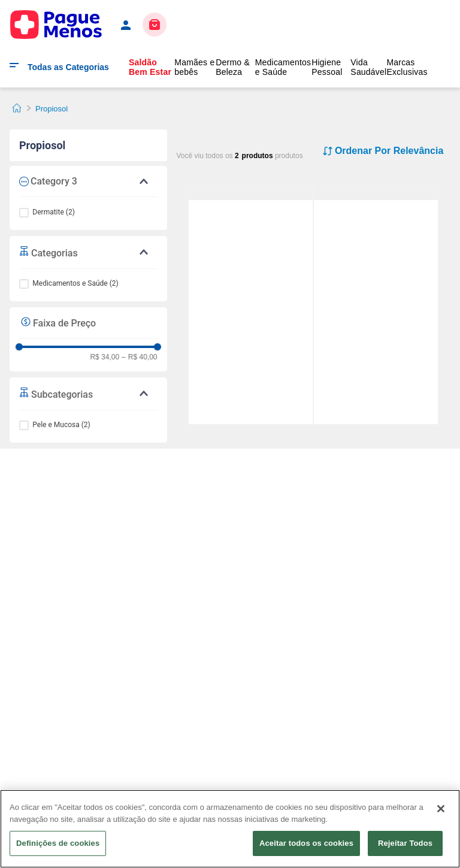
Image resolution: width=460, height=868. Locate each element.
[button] (88, 252)
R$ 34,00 (105, 357)
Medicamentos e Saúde (283, 67)
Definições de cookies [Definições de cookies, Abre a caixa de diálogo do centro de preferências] (58, 843)
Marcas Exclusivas (407, 67)
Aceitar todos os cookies (306, 843)
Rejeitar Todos (405, 843)
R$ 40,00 (139, 357)
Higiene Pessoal (327, 67)
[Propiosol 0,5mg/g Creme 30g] (376, 194)
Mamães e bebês (194, 67)
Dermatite (54, 212)
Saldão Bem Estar (150, 67)
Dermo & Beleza (233, 67)
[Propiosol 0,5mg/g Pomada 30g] (251, 194)
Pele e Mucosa (61, 425)
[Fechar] (441, 809)
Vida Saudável (368, 67)
